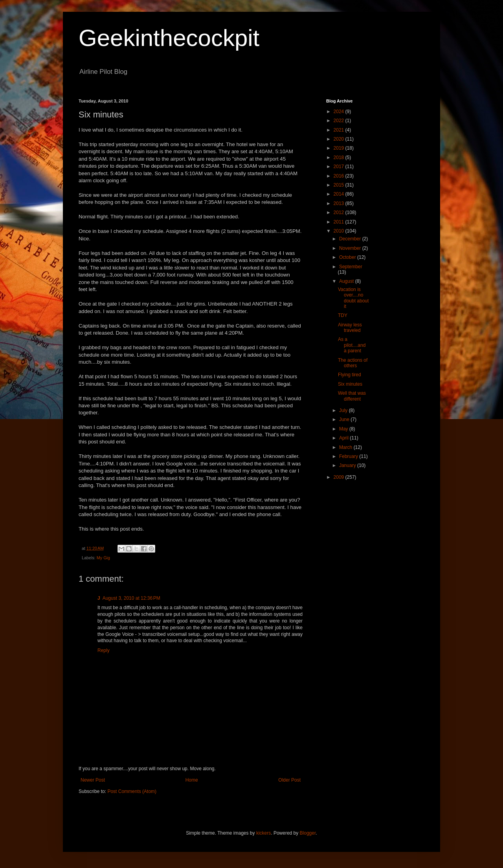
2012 (340, 212)
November (351, 248)
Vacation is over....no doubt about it (353, 298)
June (345, 419)
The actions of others (353, 363)
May (344, 429)
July (344, 410)
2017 (340, 167)
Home (192, 780)
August (347, 281)
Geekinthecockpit (169, 38)
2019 (340, 148)
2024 (340, 112)
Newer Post (93, 780)
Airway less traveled (350, 328)
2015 (340, 185)
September (351, 267)
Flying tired (350, 375)
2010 (340, 231)
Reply (104, 650)
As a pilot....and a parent (352, 345)
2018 (340, 157)
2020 (340, 139)
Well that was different (352, 396)
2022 (340, 121)
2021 (340, 130)
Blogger (308, 833)
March (346, 447)
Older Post (289, 780)
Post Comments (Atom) (132, 791)
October (348, 257)
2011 (340, 222)
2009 (340, 477)
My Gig (103, 558)
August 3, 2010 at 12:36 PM (131, 598)
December (351, 239)
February (349, 456)
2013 (340, 203)
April (344, 438)
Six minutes (350, 384)
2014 (340, 194)
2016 (340, 176)
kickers (263, 833)
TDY (343, 315)
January (348, 465)
